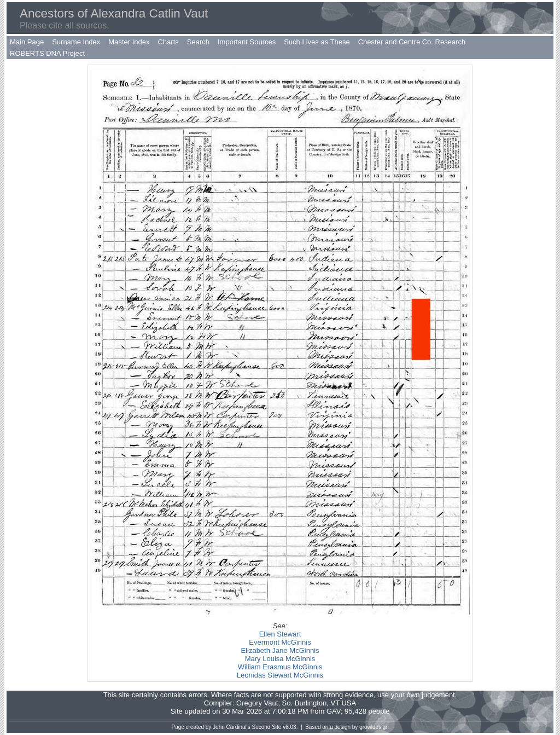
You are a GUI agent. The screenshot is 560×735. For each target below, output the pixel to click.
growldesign (374, 727)
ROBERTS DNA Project (47, 53)
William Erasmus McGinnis (280, 667)
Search (198, 42)
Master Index (129, 42)
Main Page (27, 42)
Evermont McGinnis (280, 642)
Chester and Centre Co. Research (412, 42)
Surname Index (76, 42)
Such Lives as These (317, 42)
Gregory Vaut (257, 703)
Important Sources (247, 42)
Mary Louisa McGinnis (280, 659)
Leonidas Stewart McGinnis (280, 675)
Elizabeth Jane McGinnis (280, 650)
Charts (168, 42)
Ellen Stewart (280, 634)
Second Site (267, 727)
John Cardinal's (232, 727)
